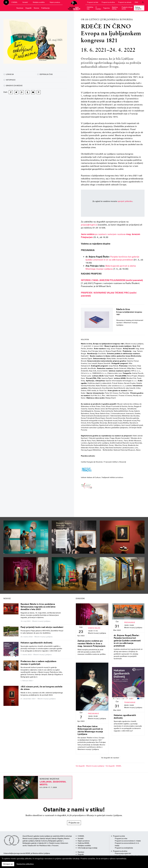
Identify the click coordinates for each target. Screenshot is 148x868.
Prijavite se (74, 823)
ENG (136, 2)
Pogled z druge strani (127, 8)
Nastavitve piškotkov (25, 864)
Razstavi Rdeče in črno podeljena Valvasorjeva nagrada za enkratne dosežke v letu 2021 (38, 607)
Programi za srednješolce (124, 848)
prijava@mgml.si (89, 225)
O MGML (14, 2)
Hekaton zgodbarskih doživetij (36, 643)
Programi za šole (93, 2)
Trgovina (106, 8)
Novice (36, 8)
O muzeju (98, 8)
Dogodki (29, 8)
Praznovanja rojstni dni (123, 853)
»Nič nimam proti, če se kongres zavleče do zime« (42, 688)
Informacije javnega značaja (87, 848)
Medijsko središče (39, 2)
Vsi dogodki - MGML (114, 766)
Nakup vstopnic (138, 8)
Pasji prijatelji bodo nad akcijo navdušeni (42, 627)
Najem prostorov (84, 841)
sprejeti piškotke (125, 201)
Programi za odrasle (125, 2)
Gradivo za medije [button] (13, 86)
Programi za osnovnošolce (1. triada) (128, 841)
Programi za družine (108, 2)
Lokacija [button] (9, 74)
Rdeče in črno (123, 309)
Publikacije (45, 8)
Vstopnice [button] (10, 80)
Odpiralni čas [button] (45, 74)
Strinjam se (8, 864)
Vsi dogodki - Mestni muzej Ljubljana (90, 766)
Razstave (20, 8)
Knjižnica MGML (84, 843)
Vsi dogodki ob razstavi (110, 758)
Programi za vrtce (121, 838)
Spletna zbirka (115, 8)
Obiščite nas (90, 8)
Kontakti (25, 2)
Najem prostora (55, 2)
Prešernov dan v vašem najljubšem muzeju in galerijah (38, 663)
